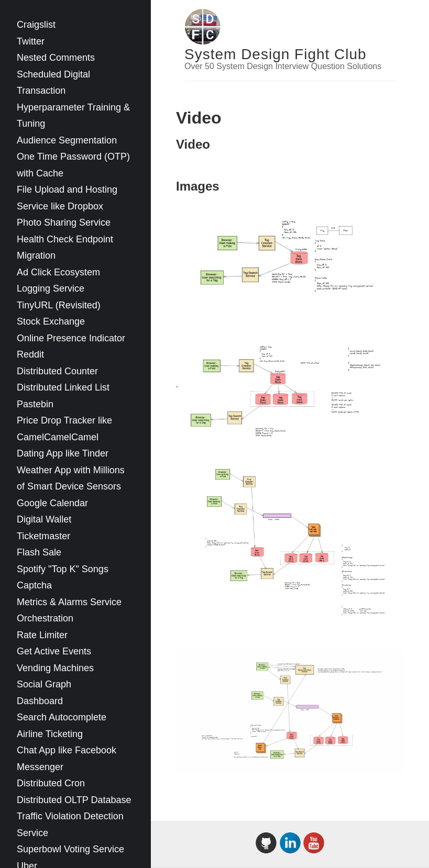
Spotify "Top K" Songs (63, 569)
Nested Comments (56, 58)
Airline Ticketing (50, 734)
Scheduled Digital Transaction (53, 83)
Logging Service (51, 288)
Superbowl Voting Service (70, 849)
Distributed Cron (51, 783)
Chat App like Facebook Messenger (67, 759)
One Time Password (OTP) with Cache (73, 165)
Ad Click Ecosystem (58, 272)
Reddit (30, 354)
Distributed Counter (57, 371)
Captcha (34, 585)
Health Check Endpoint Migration (65, 248)
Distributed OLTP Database (74, 800)
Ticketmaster (43, 536)
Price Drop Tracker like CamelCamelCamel (64, 429)
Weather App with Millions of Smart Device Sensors (71, 478)
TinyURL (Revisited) (59, 305)
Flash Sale (39, 552)
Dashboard (40, 701)
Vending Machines (55, 668)
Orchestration (45, 618)
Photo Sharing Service (64, 222)
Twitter (31, 41)
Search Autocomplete (62, 717)
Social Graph (44, 684)
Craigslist (36, 25)
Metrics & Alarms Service (69, 602)
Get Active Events (54, 651)
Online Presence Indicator (71, 338)
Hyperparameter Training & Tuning (73, 116)
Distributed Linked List (63, 387)
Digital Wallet (44, 519)
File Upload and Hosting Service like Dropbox (67, 198)
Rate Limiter (42, 635)
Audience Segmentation (67, 140)
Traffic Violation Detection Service (70, 825)
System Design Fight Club (276, 54)
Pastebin (35, 404)
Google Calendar (52, 503)
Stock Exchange (51, 321)
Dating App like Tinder (63, 453)
